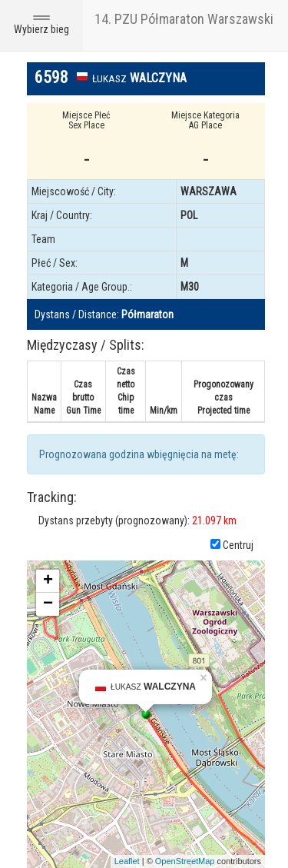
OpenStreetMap (185, 861)
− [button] (48, 604)
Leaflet (127, 861)
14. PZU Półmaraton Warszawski (184, 19)
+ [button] (48, 581)
